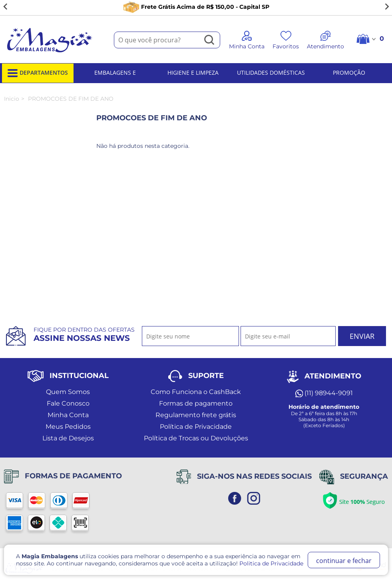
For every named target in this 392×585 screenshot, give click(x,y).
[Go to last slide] (6, 7)
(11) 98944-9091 (324, 393)
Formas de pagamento (196, 403)
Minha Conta (68, 415)
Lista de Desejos (68, 438)
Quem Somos (68, 392)
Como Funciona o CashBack (196, 392)
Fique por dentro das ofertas (84, 334)
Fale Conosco (68, 403)
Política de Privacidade (196, 427)
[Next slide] (386, 7)
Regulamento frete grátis (196, 415)
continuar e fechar (344, 561)
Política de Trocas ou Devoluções (196, 438)
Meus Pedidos (68, 427)
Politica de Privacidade (271, 563)
